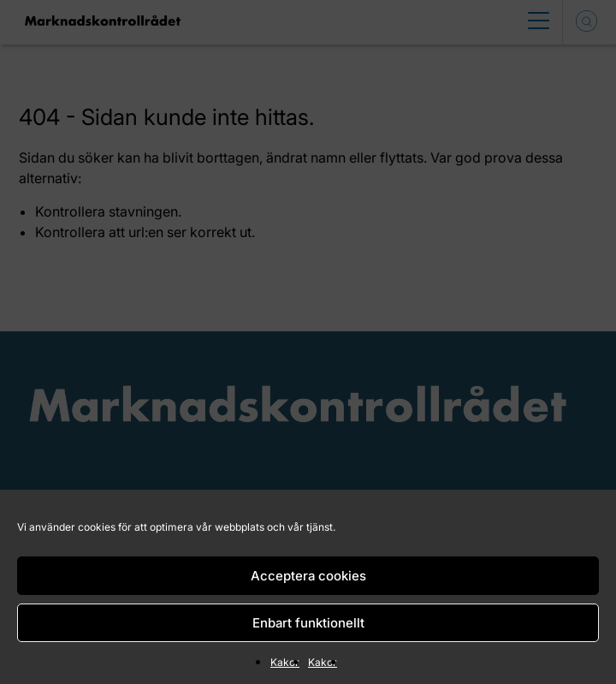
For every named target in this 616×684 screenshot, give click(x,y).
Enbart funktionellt (308, 623)
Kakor (285, 662)
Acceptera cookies (308, 576)
